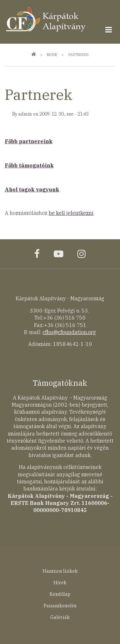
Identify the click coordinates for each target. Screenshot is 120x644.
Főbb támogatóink (29, 165)
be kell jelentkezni (71, 213)
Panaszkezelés (60, 606)
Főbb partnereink (29, 141)
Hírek (60, 582)
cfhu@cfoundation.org (69, 332)
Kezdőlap (60, 594)
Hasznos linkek (60, 571)
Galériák (60, 617)
